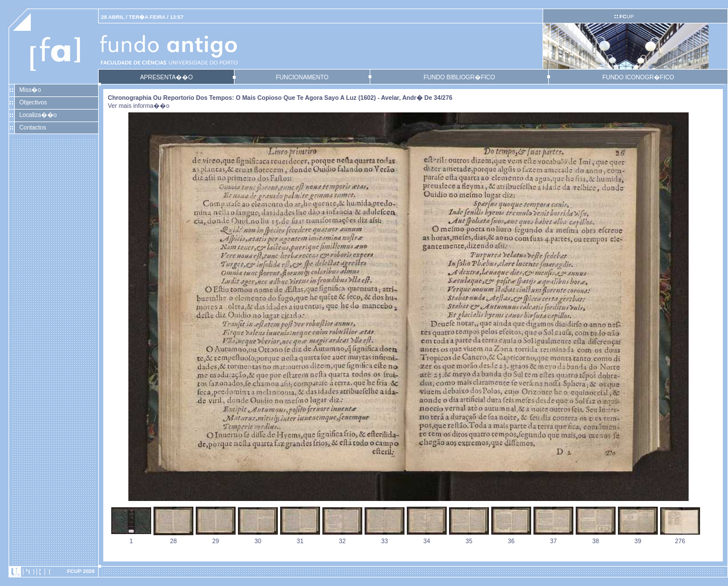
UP (626, 17)
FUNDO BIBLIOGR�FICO (459, 77)
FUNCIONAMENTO (302, 77)
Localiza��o (38, 115)
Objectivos (33, 102)
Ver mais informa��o (139, 106)
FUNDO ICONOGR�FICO (638, 77)
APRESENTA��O (166, 77)
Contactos (33, 127)
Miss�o (30, 90)
